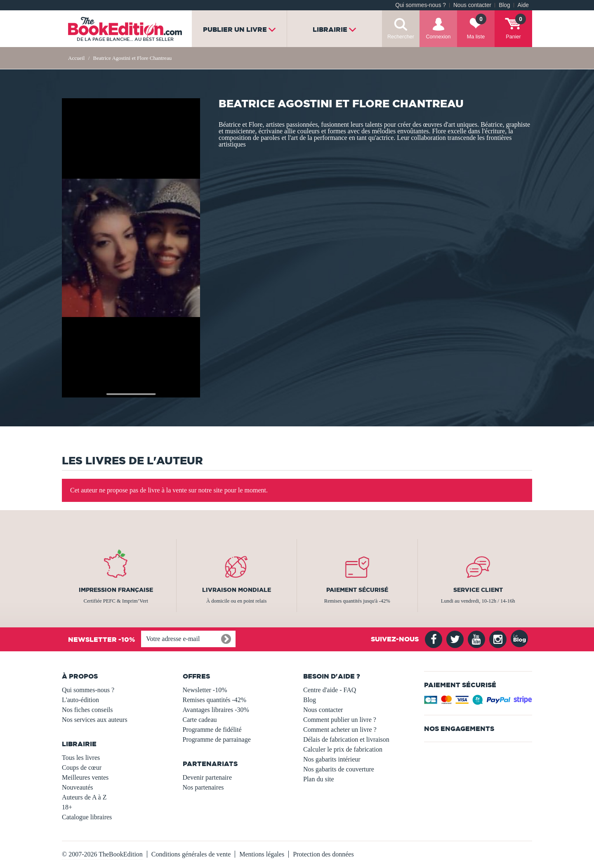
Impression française (116, 590)
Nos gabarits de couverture (339, 769)
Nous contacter (472, 5)
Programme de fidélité (212, 730)
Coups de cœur (82, 767)
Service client (478, 590)
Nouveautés (78, 787)
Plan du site (319, 779)
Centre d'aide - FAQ (330, 690)
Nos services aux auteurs (95, 720)
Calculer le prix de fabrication (343, 749)
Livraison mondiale (237, 590)
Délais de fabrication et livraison (346, 739)
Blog (504, 5)
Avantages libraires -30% (216, 710)
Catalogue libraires (87, 817)
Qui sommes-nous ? (421, 5)
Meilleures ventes (85, 777)
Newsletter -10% (205, 690)
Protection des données (323, 854)
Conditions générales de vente (191, 854)
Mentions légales (262, 854)
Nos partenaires (203, 787)
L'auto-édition (80, 700)
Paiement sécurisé (357, 590)
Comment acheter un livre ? (340, 730)
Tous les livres (81, 758)
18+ (67, 807)
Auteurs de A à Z (84, 797)
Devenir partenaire (207, 777)
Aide (523, 5)
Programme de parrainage (217, 739)
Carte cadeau (200, 720)
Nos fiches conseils (87, 710)
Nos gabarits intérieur (332, 759)
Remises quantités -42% (215, 700)
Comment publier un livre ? (340, 720)
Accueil (76, 58)
